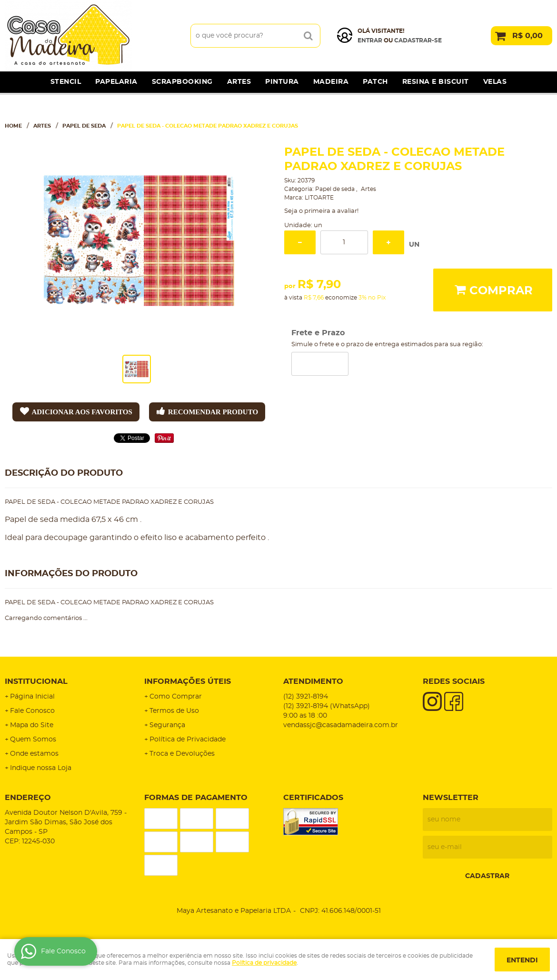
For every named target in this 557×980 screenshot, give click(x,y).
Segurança (167, 725)
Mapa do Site (32, 725)
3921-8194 (306, 697)
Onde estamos (34, 754)
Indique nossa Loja (41, 768)
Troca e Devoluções (182, 754)
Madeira (331, 82)
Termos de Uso (174, 711)
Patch (375, 82)
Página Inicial (32, 697)
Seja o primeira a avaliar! (321, 211)
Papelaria (116, 82)
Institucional (36, 681)
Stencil (66, 82)
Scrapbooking (182, 82)
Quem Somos (33, 740)
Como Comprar (176, 697)
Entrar (370, 40)
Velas (495, 82)
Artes (239, 82)
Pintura (282, 82)
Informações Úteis (188, 681)
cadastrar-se (418, 40)
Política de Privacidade (188, 740)
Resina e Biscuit (436, 82)
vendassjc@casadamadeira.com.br (341, 725)
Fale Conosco (32, 711)
